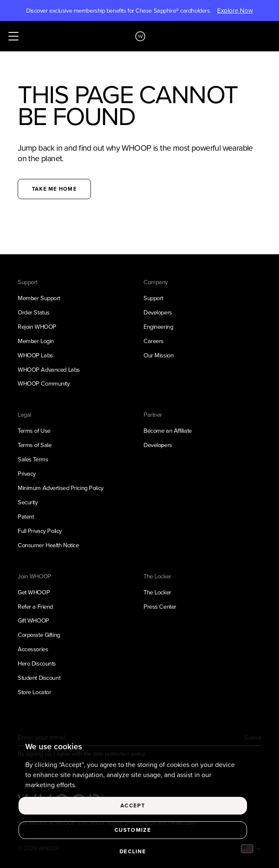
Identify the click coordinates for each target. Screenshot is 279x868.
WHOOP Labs (35, 355)
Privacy (27, 474)
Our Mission (158, 355)
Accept (133, 808)
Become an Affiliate (168, 431)
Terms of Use (34, 431)
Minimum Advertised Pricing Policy (61, 488)
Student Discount (39, 678)
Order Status (34, 312)
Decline (133, 854)
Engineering (158, 327)
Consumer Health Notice (48, 545)
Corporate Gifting (39, 635)
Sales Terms (33, 459)
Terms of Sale (35, 445)
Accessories (33, 649)
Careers (154, 341)
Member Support (39, 298)
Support (153, 298)
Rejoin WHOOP (37, 327)
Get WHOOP (34, 592)
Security (28, 502)
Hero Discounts (37, 663)
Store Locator (34, 692)
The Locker (157, 592)
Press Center (160, 607)
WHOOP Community (44, 383)
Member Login (36, 341)
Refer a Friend (35, 607)
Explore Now (235, 11)
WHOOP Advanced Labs (49, 370)
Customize (133, 832)
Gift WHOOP (33, 620)
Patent (26, 517)
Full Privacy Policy (40, 531)
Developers (158, 312)
